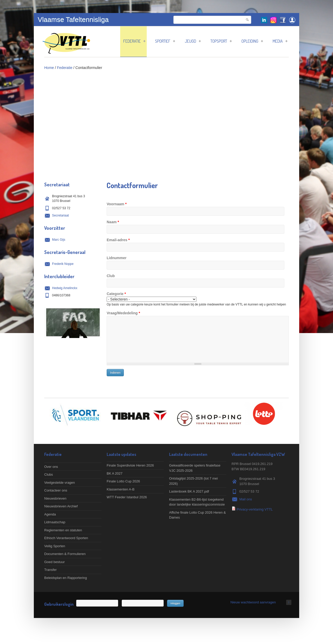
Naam (113, 222)
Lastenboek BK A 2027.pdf (189, 491)
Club (111, 276)
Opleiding (252, 41)
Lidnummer (117, 258)
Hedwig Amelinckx (65, 288)
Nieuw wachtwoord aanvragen (253, 602)
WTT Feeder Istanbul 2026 (127, 497)
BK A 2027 (115, 473)
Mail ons (246, 499)
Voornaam (117, 204)
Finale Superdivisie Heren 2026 (130, 465)
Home (49, 68)
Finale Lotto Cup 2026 (123, 481)
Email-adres (118, 240)
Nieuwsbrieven (55, 498)
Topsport (221, 41)
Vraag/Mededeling (123, 313)
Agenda (50, 514)
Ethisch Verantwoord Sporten (66, 538)
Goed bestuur (55, 562)
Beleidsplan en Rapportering (66, 578)
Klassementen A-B (121, 489)
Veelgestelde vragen (60, 483)
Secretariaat (60, 215)
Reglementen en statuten (63, 530)
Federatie (134, 41)
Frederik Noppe (63, 264)
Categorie (116, 294)
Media (280, 41)
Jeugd (193, 41)
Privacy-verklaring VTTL (255, 509)
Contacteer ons (56, 490)
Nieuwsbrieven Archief (61, 506)
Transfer (50, 570)
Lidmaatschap (55, 522)
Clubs (49, 474)
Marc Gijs (59, 240)
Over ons (51, 467)
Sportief (165, 41)
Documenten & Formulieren (65, 554)
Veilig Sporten (55, 546)
